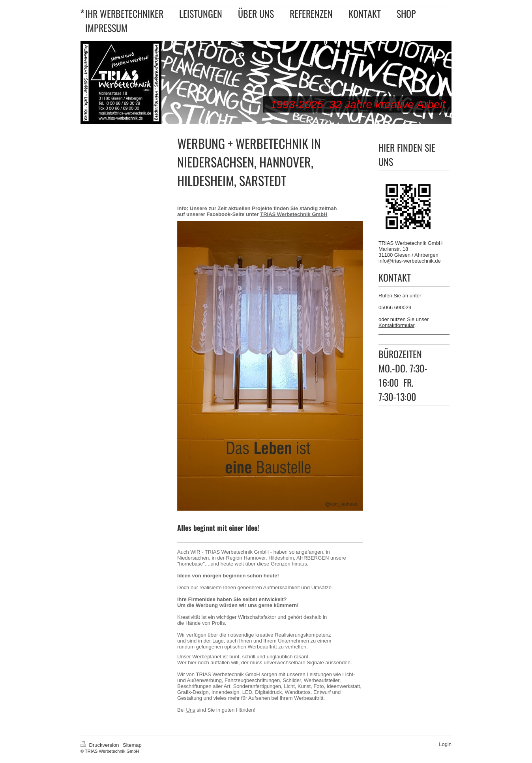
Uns (190, 710)
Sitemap (132, 745)
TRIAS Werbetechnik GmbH (294, 214)
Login (445, 744)
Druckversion (100, 745)
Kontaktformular (396, 325)
